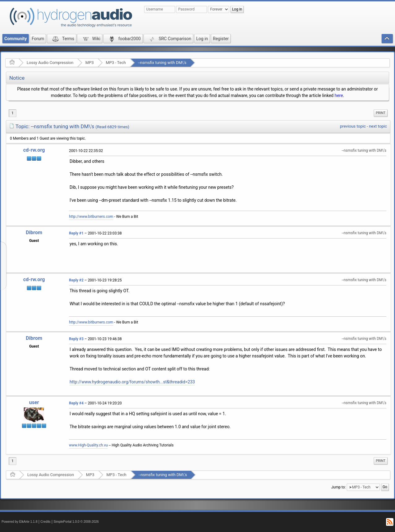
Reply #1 (76, 233)
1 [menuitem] (13, 113)
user (34, 402)
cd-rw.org (34, 150)
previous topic (353, 126)
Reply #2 (76, 280)
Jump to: (339, 487)
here (339, 95)
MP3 (90, 63)
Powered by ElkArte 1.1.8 (19, 522)
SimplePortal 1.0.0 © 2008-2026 (76, 522)
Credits (46, 522)
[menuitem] (381, 113)
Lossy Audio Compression (50, 63)
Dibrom (34, 232)
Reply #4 (76, 403)
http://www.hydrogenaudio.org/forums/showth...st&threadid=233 (132, 382)
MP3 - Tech (116, 63)
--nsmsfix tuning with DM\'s (162, 63)
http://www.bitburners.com (91, 217)
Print (381, 113)
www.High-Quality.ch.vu (88, 445)
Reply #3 (76, 339)
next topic (378, 126)
